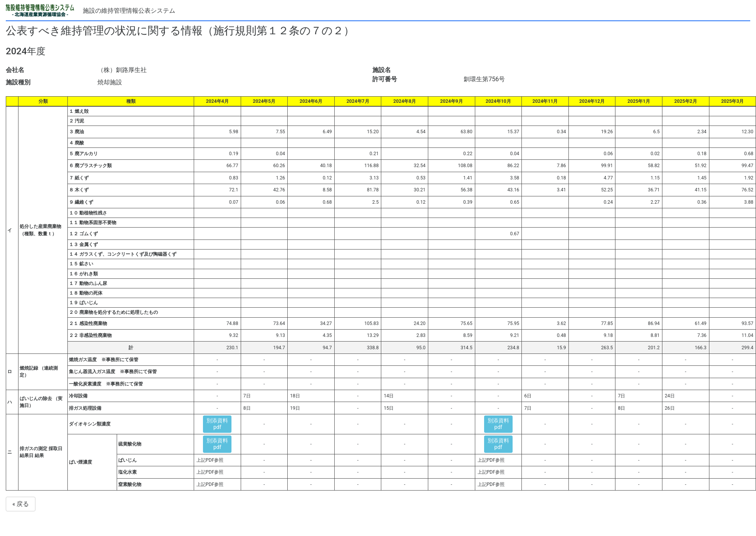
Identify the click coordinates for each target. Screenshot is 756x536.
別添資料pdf (217, 424)
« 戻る (21, 504)
